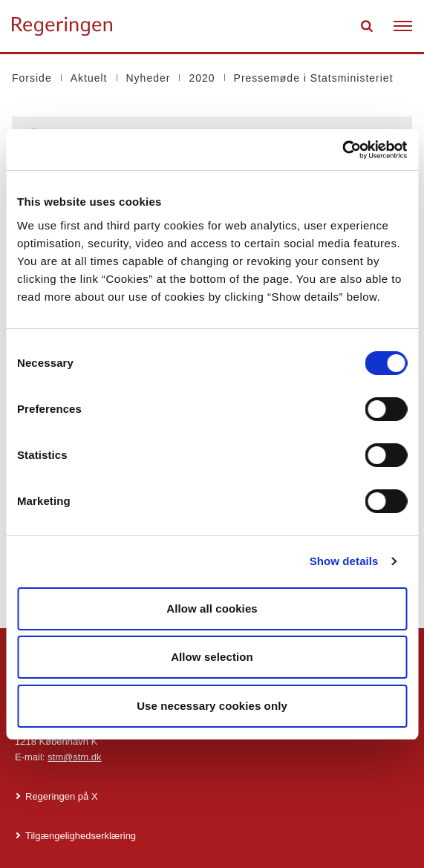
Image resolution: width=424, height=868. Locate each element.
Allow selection (212, 657)
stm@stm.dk (74, 757)
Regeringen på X (62, 796)
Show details (344, 561)
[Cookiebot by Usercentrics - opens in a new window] (342, 150)
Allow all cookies (212, 608)
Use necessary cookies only (212, 706)
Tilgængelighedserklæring (81, 836)
